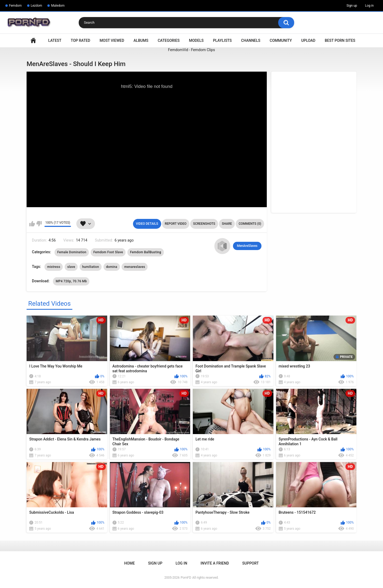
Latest (55, 40)
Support (251, 563)
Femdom (15, 6)
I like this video (32, 224)
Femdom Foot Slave (108, 252)
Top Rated (80, 40)
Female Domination (72, 252)
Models (196, 40)
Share (227, 224)
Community (281, 40)
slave (71, 267)
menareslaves (135, 267)
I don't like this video (39, 224)
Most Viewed (112, 40)
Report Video (176, 224)
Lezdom (37, 6)
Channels (251, 40)
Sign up (352, 6)
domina (112, 267)
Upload (308, 40)
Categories (169, 40)
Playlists (222, 40)
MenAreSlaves (247, 246)
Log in (369, 6)
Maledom (58, 6)
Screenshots (204, 224)
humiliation (91, 267)
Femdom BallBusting (146, 252)
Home (33, 41)
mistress (54, 267)
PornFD (186, 578)
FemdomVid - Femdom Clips (191, 50)
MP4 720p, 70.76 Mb (71, 281)
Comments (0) (250, 224)
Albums (141, 40)
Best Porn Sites (340, 40)
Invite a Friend (215, 563)
